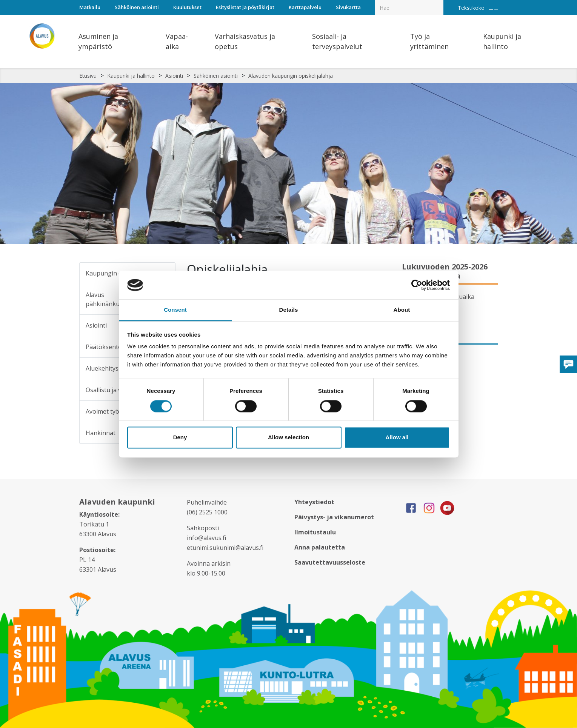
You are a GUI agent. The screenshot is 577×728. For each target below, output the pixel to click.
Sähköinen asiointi (137, 7)
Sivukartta (348, 7)
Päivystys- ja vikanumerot (334, 517)
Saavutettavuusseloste (330, 562)
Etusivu (88, 76)
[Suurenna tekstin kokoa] (491, 10)
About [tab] (402, 310)
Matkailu (90, 7)
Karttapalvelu (305, 7)
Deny (180, 438)
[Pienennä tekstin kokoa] (496, 10)
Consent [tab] (175, 310)
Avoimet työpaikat (111, 411)
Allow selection (288, 438)
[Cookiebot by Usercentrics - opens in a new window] (417, 285)
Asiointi (174, 76)
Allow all (397, 438)
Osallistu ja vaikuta (112, 390)
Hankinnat (101, 433)
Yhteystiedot (314, 502)
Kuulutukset (187, 7)
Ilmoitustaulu (315, 532)
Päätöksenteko (107, 347)
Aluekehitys (102, 368)
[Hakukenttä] (409, 8)
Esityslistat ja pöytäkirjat (245, 7)
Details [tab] (289, 310)
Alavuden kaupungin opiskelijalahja (291, 76)
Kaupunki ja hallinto (131, 76)
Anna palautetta (320, 547)
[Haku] (439, 2)
